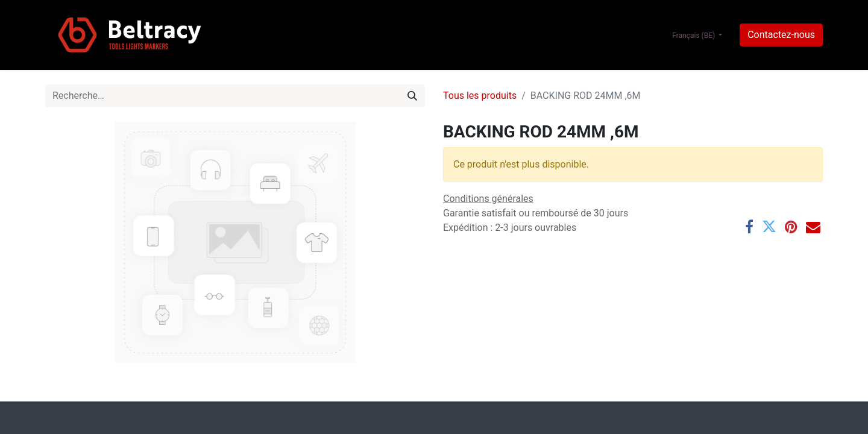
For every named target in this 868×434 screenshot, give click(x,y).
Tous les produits (480, 96)
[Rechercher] (412, 96)
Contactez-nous (781, 35)
